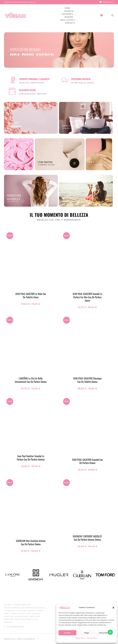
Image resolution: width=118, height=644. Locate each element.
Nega (87, 633)
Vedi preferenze (106, 633)
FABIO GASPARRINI (26, 639)
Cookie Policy (80, 638)
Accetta (68, 633)
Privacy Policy (92, 638)
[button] (113, 607)
